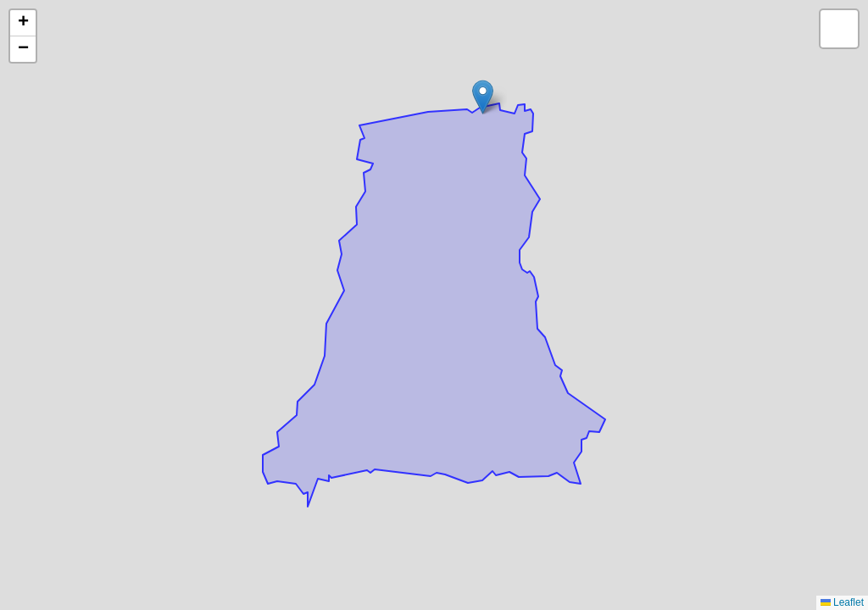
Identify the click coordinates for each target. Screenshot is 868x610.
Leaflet (842, 602)
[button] (483, 97)
